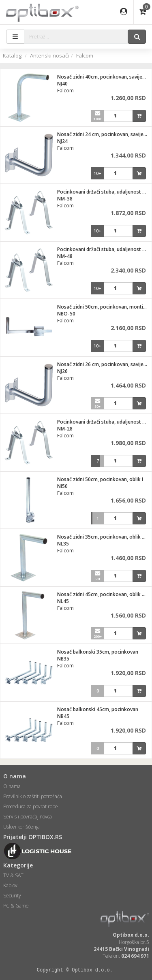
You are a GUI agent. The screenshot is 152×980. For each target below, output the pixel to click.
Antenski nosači (49, 55)
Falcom (85, 55)
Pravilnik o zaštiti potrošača (33, 796)
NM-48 (65, 256)
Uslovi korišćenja (21, 827)
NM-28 (65, 429)
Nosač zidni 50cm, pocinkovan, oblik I (100, 479)
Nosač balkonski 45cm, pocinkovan (98, 709)
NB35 (63, 659)
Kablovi (11, 885)
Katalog (12, 55)
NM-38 (65, 199)
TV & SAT (13, 875)
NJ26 (62, 371)
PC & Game (16, 906)
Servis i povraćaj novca (28, 817)
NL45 (63, 601)
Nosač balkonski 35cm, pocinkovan (98, 652)
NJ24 (62, 141)
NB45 (63, 716)
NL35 (63, 544)
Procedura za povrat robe (31, 806)
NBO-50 (66, 314)
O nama (12, 786)
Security (12, 896)
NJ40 (62, 84)
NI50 (62, 486)
